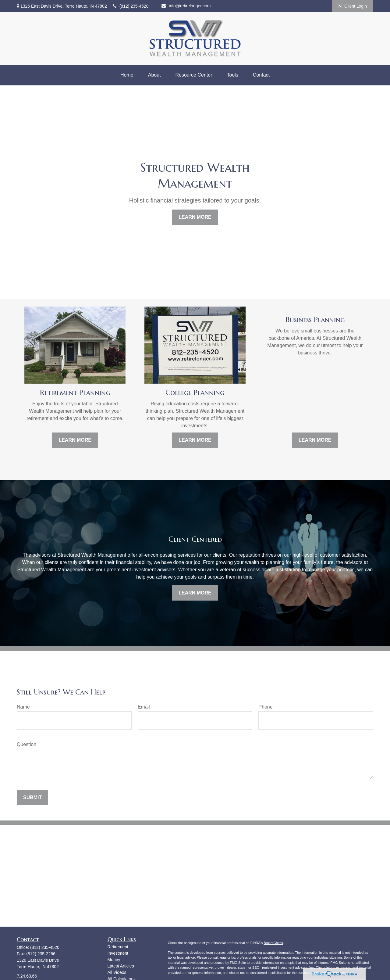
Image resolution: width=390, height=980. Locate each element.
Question (27, 744)
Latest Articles (121, 966)
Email (144, 707)
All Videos (117, 972)
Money (114, 960)
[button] (127, 75)
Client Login (353, 6)
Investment (118, 953)
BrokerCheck (273, 943)
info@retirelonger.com (186, 6)
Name (23, 707)
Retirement (118, 947)
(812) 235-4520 (131, 6)
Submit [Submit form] (32, 797)
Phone (265, 707)
